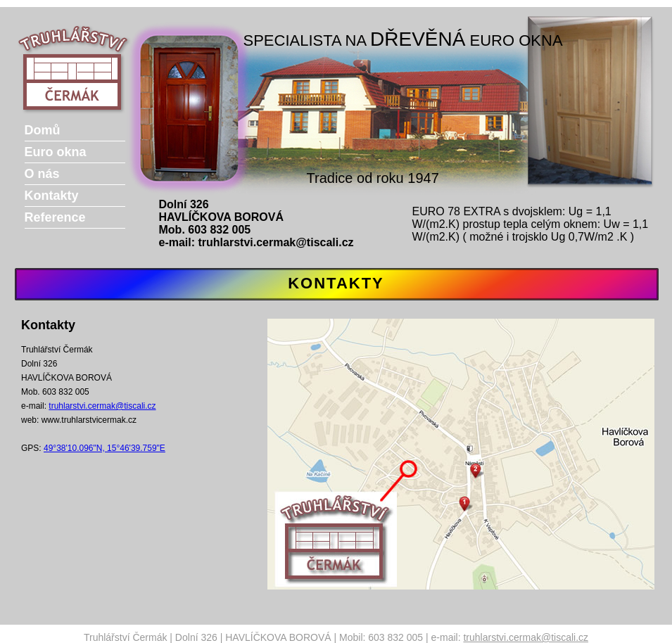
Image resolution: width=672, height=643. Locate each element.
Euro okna (56, 152)
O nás (42, 174)
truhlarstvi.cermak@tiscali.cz (276, 242)
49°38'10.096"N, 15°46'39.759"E (104, 448)
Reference (55, 217)
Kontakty (52, 196)
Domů (43, 130)
